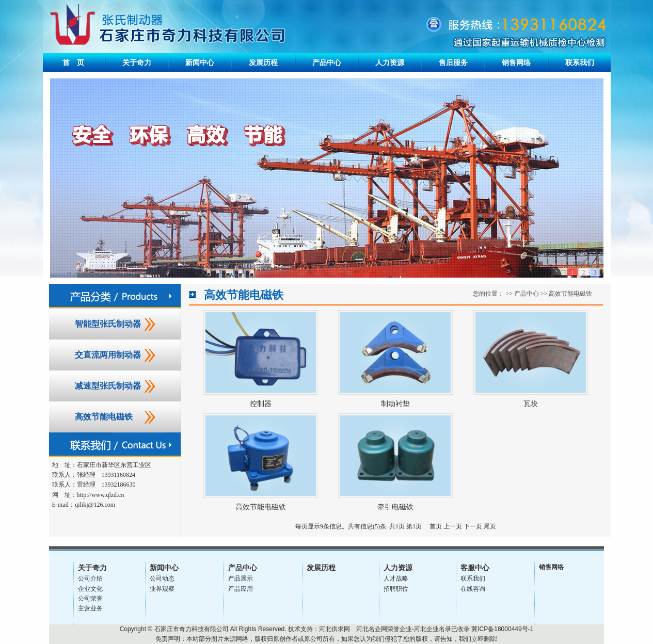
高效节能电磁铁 (104, 417)
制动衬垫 (395, 404)
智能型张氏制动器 (108, 324)
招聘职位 (396, 589)
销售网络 (516, 63)
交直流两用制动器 (108, 355)
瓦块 (531, 404)
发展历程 (263, 63)
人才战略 (396, 578)
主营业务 (90, 608)
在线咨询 (473, 589)
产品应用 (241, 589)
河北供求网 (335, 629)
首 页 (73, 63)
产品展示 (241, 578)
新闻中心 (200, 63)
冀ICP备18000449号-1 (502, 629)
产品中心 (327, 63)
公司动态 (162, 578)
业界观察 (162, 589)
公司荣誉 (90, 599)
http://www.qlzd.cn (101, 495)
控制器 (261, 404)
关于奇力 (137, 63)
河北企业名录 (433, 629)
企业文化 (90, 589)
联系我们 (580, 63)
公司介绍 (90, 578)
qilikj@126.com (95, 505)
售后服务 (453, 63)
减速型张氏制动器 (108, 386)
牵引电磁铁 (395, 507)
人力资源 (390, 63)
